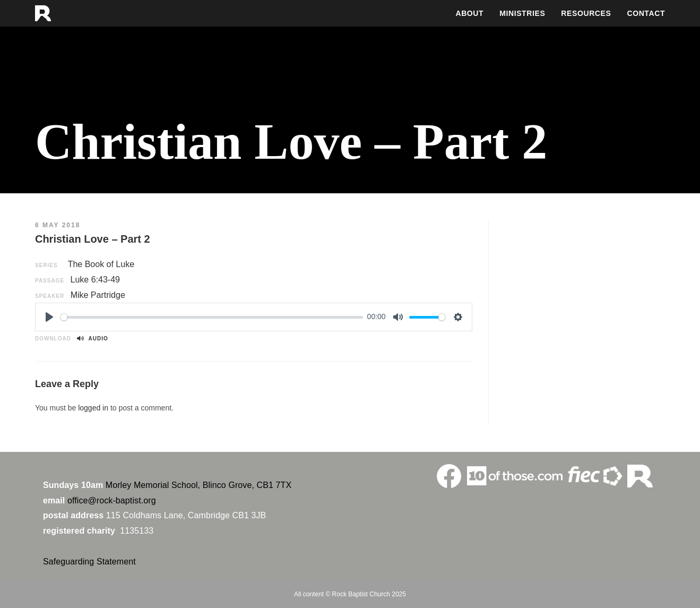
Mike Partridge (98, 295)
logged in (93, 408)
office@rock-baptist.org (112, 500)
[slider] (212, 317)
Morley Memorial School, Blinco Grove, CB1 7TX (198, 485)
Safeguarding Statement (89, 562)
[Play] (49, 317)
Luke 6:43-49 (95, 280)
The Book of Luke (101, 264)
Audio (92, 339)
